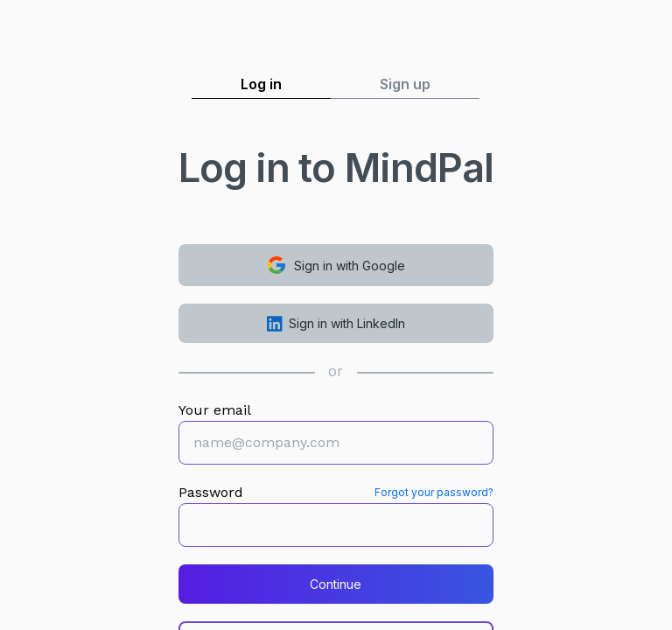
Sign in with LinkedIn (336, 324)
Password (211, 492)
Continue (336, 584)
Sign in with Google (336, 265)
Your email (215, 410)
